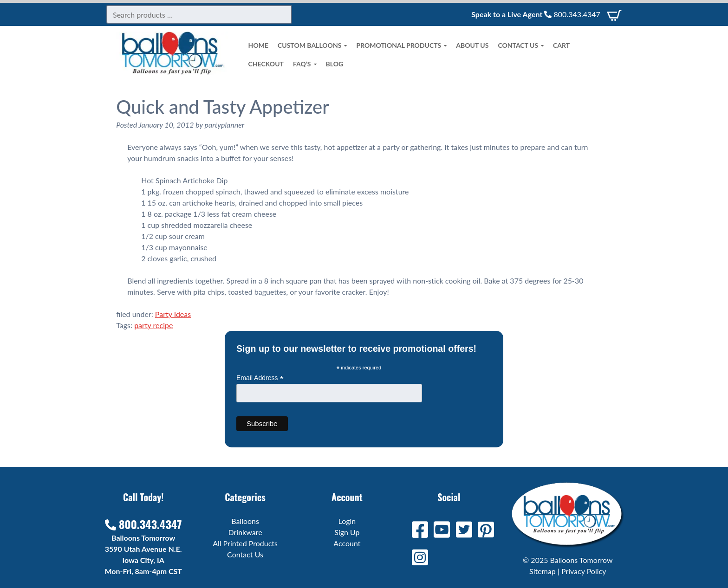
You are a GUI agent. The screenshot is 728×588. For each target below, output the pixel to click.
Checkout (266, 64)
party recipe (153, 325)
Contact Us (521, 45)
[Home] (173, 72)
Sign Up (347, 532)
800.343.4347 (572, 14)
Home (258, 45)
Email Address (260, 378)
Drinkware (245, 532)
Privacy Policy (584, 571)
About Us (472, 45)
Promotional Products (401, 45)
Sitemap (543, 571)
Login (347, 521)
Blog (335, 64)
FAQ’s (305, 64)
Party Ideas (173, 314)
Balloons (245, 521)
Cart (561, 45)
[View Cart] (614, 14)
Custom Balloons (312, 45)
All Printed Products (245, 543)
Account (347, 543)
